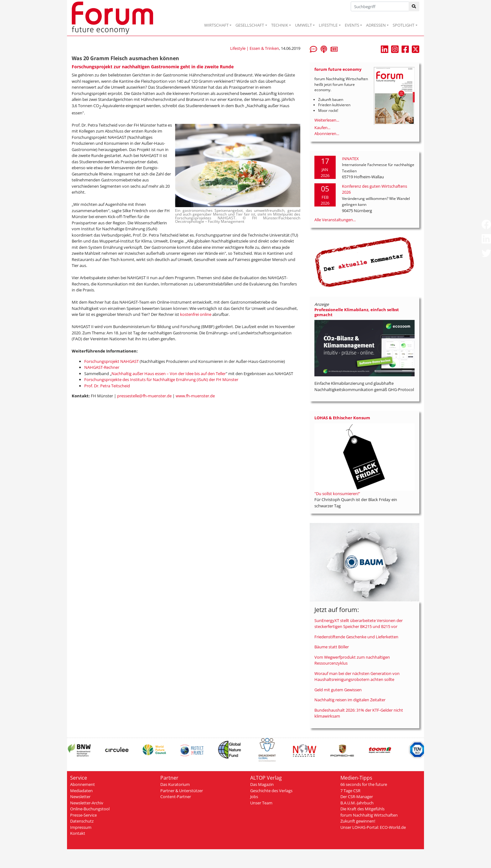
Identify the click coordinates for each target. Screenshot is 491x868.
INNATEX (350, 159)
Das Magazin (262, 784)
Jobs (254, 797)
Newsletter (80, 797)
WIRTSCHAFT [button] (216, 25)
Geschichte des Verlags (271, 791)
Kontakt (78, 833)
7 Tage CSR (350, 791)
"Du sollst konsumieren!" (337, 494)
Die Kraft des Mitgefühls (362, 809)
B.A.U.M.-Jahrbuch (357, 803)
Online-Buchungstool (90, 809)
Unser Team (261, 803)
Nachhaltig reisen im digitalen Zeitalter (350, 700)
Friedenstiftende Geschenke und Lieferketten (356, 637)
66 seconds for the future (364, 784)
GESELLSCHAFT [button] (250, 25)
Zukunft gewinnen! (358, 821)
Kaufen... (322, 128)
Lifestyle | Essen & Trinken (255, 48)
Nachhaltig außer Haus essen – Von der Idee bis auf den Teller (169, 374)
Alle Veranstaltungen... (335, 220)
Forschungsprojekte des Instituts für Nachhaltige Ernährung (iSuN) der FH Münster (161, 379)
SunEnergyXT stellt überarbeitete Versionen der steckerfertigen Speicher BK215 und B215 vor (359, 624)
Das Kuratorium (175, 784)
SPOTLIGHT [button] (403, 25)
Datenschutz (82, 821)
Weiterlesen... (327, 120)
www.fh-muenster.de (195, 396)
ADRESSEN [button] (376, 25)
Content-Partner (176, 797)
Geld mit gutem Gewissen (338, 690)
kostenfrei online (196, 314)
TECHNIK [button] (280, 25)
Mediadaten (81, 791)
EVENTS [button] (352, 25)
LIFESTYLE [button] (328, 25)
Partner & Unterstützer (182, 791)
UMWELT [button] (303, 25)
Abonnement (83, 784)
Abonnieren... (327, 133)
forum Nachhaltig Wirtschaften (369, 815)
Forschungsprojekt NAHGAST (111, 361)
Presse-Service (83, 815)
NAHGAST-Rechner (102, 367)
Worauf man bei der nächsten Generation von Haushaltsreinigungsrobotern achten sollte (357, 677)
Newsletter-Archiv (87, 803)
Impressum (81, 827)
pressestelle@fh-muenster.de (144, 396)
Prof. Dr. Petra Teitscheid (107, 386)
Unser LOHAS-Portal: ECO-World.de (373, 827)
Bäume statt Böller (332, 647)
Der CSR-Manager (357, 797)
